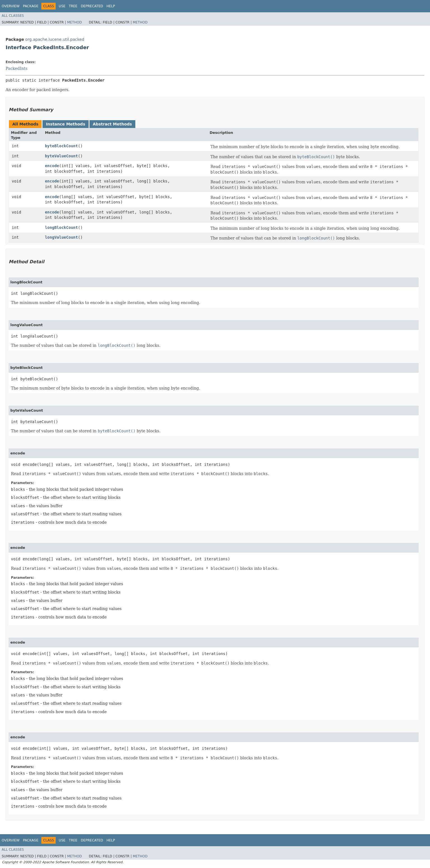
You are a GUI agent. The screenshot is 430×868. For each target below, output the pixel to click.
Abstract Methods (112, 124)
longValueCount (62, 237)
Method (75, 22)
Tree (73, 6)
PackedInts (16, 68)
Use (62, 6)
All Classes (13, 16)
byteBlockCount (62, 146)
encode (52, 166)
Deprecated (92, 6)
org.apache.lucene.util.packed (55, 39)
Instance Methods (65, 124)
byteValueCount (62, 156)
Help (111, 6)
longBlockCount (62, 227)
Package (31, 6)
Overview (11, 6)
